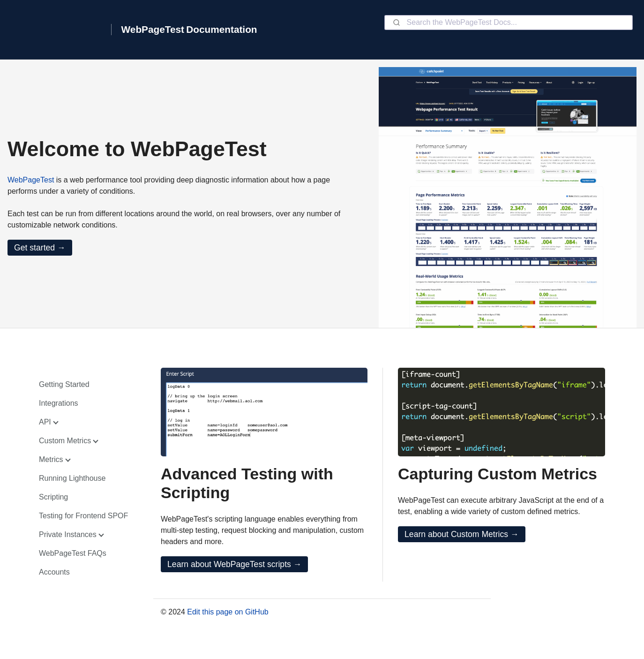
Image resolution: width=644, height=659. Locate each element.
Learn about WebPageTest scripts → (234, 564)
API (45, 422)
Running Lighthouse (72, 478)
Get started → (40, 248)
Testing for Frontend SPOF (83, 516)
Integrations (59, 403)
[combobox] (509, 23)
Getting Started (64, 384)
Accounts (54, 572)
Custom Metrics (65, 441)
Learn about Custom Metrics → (461, 534)
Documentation (221, 29)
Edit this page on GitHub (228, 612)
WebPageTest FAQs (73, 553)
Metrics (51, 459)
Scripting (53, 497)
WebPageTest (153, 29)
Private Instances (68, 534)
